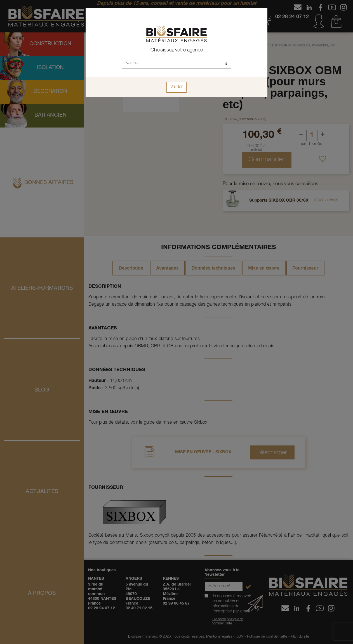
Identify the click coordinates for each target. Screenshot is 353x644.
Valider (176, 87)
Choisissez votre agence (177, 50)
